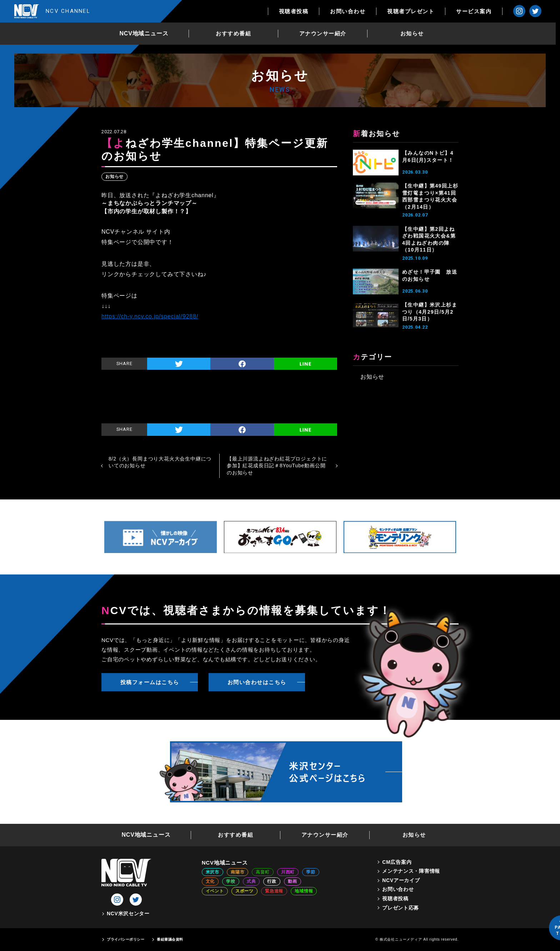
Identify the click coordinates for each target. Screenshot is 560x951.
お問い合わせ (352, 11)
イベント (215, 891)
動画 (292, 881)
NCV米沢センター (128, 913)
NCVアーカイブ (401, 880)
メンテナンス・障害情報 (411, 871)
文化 (210, 881)
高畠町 (262, 872)
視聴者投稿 (298, 11)
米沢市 (212, 872)
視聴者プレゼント (415, 11)
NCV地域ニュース (146, 33)
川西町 (288, 872)
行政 (272, 881)
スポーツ (244, 891)
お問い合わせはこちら (257, 682)
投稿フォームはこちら (150, 682)
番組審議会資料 (170, 939)
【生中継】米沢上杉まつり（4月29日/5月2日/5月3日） (430, 312)
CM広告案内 (397, 862)
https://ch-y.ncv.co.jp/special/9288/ (150, 316)
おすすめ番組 (236, 33)
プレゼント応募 (401, 908)
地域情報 (304, 891)
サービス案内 (478, 11)
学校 (231, 881)
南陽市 (237, 872)
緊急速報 (274, 891)
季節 (311, 872)
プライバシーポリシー (126, 939)
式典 (251, 881)
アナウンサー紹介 (325, 33)
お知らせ (414, 33)
